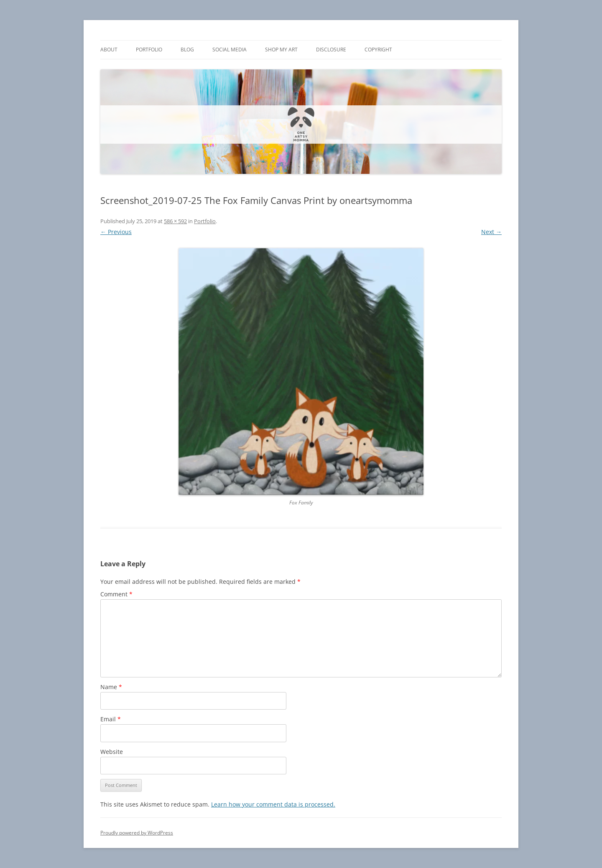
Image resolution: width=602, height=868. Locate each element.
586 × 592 (175, 221)
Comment (116, 594)
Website (112, 752)
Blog (187, 50)
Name (111, 687)
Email (111, 719)
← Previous (116, 232)
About (109, 50)
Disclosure (331, 50)
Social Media (230, 50)
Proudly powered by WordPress (137, 833)
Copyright (378, 50)
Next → (491, 232)
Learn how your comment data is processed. (273, 804)
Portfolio (149, 50)
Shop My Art (281, 50)
